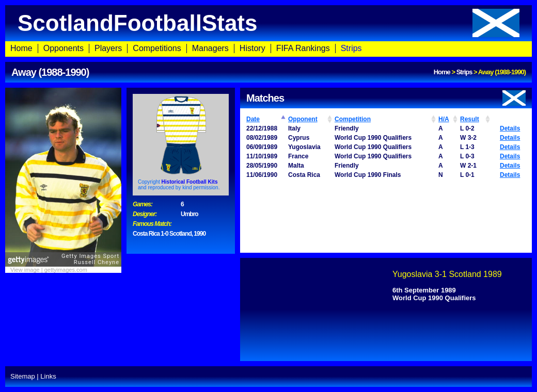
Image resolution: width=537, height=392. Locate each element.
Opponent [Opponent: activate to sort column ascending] (303, 119)
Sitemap (23, 376)
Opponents (64, 48)
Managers (210, 48)
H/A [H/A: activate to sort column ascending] (444, 119)
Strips (351, 48)
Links (48, 376)
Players (108, 48)
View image (25, 270)
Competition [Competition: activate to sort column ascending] (353, 119)
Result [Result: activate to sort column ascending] (470, 119)
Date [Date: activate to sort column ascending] (253, 119)
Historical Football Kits (190, 182)
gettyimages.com (66, 270)
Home (21, 48)
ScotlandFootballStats (268, 23)
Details (510, 128)
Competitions (157, 48)
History (252, 48)
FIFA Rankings (303, 48)
